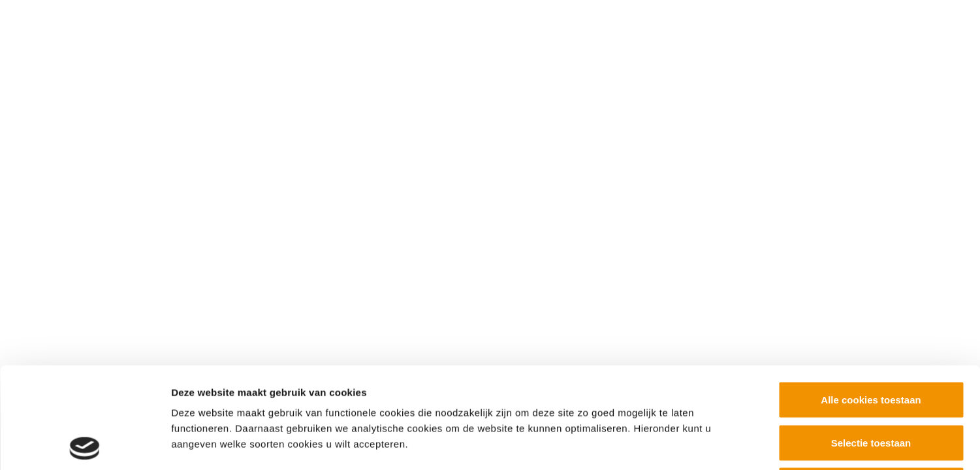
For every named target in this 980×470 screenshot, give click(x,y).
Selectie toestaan (871, 342)
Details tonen (705, 444)
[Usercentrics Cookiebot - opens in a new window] (85, 445)
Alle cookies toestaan (871, 299)
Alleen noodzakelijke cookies (871, 384)
